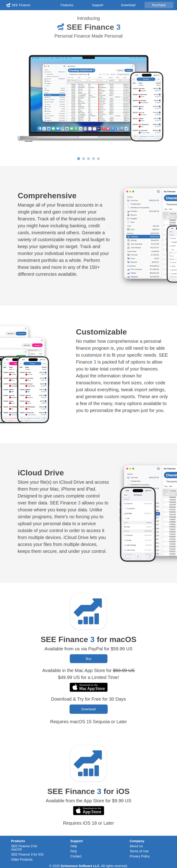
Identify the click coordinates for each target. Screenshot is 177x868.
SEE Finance (21, 5)
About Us (136, 846)
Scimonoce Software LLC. (81, 866)
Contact (76, 856)
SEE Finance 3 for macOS (24, 848)
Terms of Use (139, 851)
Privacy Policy (140, 856)
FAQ (74, 851)
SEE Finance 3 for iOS (27, 854)
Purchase (159, 5)
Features (67, 5)
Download (128, 5)
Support (98, 5)
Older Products (22, 859)
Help (74, 846)
